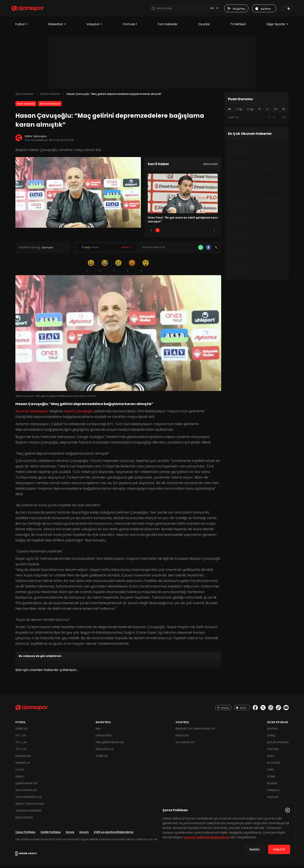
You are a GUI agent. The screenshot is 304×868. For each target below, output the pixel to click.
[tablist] (257, 112)
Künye (70, 834)
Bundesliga (23, 758)
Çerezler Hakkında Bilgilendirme (207, 837)
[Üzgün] (118, 268)
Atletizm (273, 751)
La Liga (20, 772)
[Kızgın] (132, 268)
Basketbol (57, 26)
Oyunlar (204, 26)
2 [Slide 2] (170, 233)
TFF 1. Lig (21, 738)
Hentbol (273, 731)
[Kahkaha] (105, 268)
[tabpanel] (257, 120)
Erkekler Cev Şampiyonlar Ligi (195, 731)
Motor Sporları (278, 745)
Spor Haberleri (24, 96)
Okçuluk (273, 799)
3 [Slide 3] (183, 233)
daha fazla (210, 166)
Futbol (22, 26)
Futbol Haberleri (50, 96)
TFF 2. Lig (21, 745)
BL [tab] (284, 111)
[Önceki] (151, 233)
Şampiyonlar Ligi (26, 786)
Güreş (271, 738)
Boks (270, 758)
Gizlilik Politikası (51, 834)
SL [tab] (229, 111)
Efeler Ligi (182, 738)
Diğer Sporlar (278, 26)
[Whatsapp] (201, 250)
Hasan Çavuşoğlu (26, 106)
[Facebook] (208, 250)
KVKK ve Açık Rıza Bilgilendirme (114, 834)
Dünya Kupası (24, 820)
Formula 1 (130, 26)
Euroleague (104, 738)
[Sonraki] (214, 233)
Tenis (270, 772)
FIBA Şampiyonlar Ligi (110, 745)
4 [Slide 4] (195, 233)
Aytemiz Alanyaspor (50, 106)
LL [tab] (267, 111)
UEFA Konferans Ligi (28, 799)
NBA (98, 731)
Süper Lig (21, 731)
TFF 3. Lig (21, 751)
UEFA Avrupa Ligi (26, 792)
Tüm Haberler (167, 26)
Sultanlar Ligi (185, 745)
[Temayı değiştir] (282, 9)
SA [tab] (276, 111)
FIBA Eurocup (104, 751)
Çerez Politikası (25, 834)
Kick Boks (274, 765)
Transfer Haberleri (28, 813)
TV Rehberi (238, 26)
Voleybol (94, 26)
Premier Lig (23, 765)
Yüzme (271, 779)
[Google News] (106, 250)
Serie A (20, 779)
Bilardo (272, 786)
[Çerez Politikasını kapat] (288, 810)
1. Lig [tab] (239, 111)
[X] (216, 250)
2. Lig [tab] (250, 111)
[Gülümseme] (91, 268)
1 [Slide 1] (158, 233)
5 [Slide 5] (208, 233)
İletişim (84, 834)
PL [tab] (260, 111)
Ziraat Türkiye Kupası (30, 806)
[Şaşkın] (146, 268)
